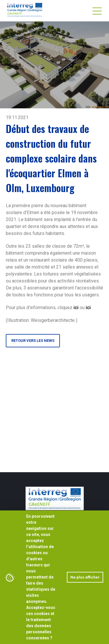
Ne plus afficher (85, 577)
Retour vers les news (33, 341)
